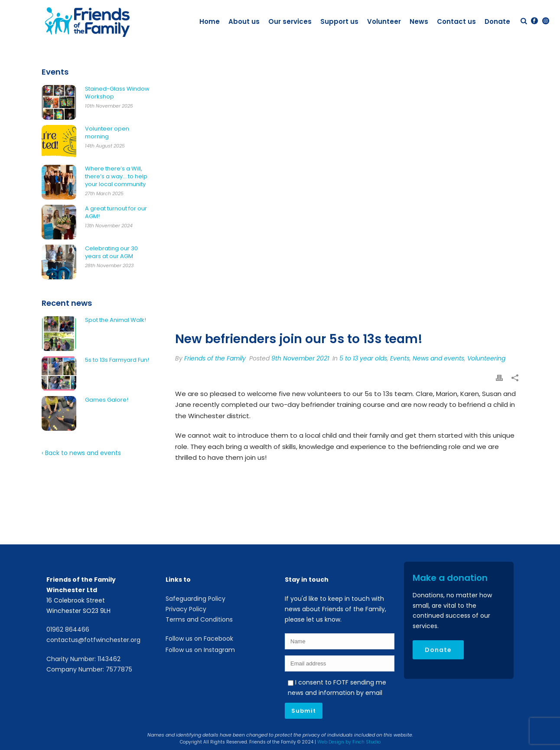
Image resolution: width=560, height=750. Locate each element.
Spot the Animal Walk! (116, 320)
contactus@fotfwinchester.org (93, 640)
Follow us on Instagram (200, 650)
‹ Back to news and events (81, 453)
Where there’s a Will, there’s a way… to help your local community (116, 177)
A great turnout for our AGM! (116, 213)
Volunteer (384, 21)
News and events (438, 358)
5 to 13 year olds (363, 358)
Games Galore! (107, 400)
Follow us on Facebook (199, 639)
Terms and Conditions (199, 619)
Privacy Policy (186, 609)
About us (244, 21)
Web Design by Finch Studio (349, 742)
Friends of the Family (215, 358)
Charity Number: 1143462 (83, 659)
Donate (497, 21)
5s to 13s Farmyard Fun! (117, 360)
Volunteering (486, 358)
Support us (339, 21)
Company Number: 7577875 (89, 669)
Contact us (456, 21)
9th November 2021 (300, 358)
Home (210, 21)
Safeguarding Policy (195, 599)
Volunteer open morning (107, 133)
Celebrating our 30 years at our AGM (111, 252)
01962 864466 (68, 629)
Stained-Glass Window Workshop (117, 93)
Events (400, 358)
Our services (290, 21)
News (419, 21)
